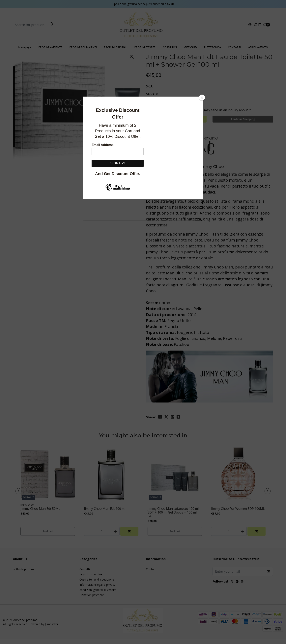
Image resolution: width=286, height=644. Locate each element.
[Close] (202, 98)
